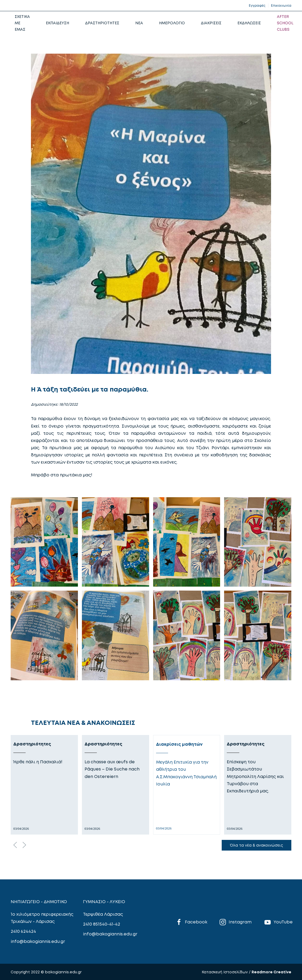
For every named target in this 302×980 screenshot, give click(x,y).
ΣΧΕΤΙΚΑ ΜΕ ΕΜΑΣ (22, 23)
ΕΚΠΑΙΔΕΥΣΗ (57, 23)
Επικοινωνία (281, 5)
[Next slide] (24, 845)
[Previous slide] (15, 845)
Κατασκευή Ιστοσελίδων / (227, 972)
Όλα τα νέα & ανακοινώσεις (257, 845)
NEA (139, 23)
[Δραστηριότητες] (44, 785)
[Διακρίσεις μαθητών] (187, 785)
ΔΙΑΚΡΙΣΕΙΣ (211, 23)
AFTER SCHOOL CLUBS (285, 23)
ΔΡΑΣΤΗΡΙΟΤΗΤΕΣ (102, 23)
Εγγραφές (257, 5)
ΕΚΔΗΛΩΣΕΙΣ (249, 23)
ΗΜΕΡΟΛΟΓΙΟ (172, 23)
